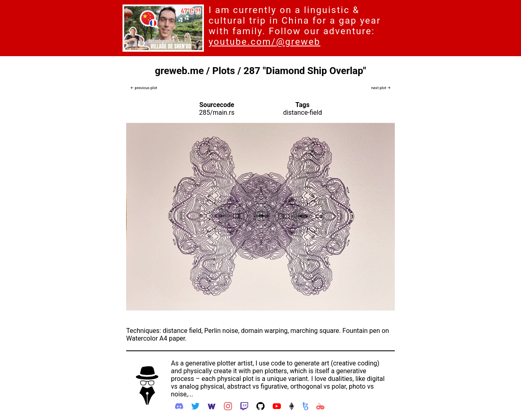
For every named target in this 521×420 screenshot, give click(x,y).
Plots (223, 71)
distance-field (302, 113)
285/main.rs (217, 113)
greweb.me (180, 71)
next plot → (381, 88)
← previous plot (144, 88)
